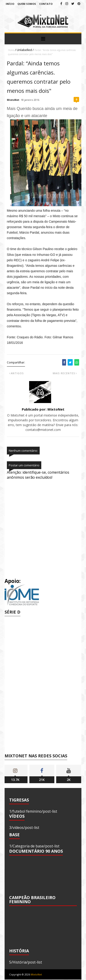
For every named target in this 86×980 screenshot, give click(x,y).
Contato (46, 4)
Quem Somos (27, 4)
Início (10, 4)
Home (11, 50)
